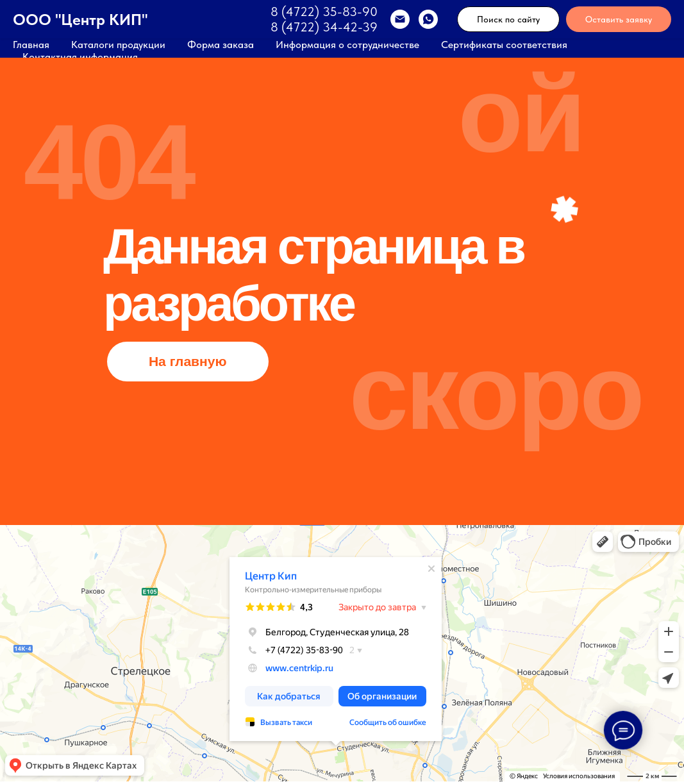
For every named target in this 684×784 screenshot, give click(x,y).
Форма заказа (221, 45)
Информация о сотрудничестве (347, 45)
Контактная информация (80, 57)
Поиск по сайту (508, 19)
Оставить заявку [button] (619, 19)
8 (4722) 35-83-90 (324, 12)
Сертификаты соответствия (504, 45)
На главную (188, 361)
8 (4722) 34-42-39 (324, 27)
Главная (31, 45)
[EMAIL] (400, 19)
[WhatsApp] (428, 19)
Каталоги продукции (118, 45)
